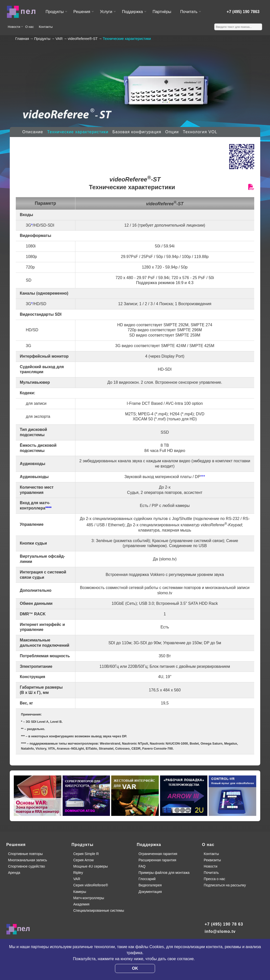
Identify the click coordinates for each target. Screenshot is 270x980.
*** (203, 477)
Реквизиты (213, 860)
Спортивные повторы (25, 854)
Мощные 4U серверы (91, 866)
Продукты (56, 14)
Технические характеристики (78, 132)
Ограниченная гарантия (158, 854)
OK (135, 968)
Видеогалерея (150, 885)
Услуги (108, 14)
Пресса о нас (215, 879)
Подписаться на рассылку (225, 885)
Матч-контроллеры (89, 898)
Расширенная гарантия (157, 860)
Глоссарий (147, 879)
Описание (33, 132)
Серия (91, 885)
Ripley (78, 873)
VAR (77, 879)
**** (48, 508)
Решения (83, 14)
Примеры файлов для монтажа (164, 873)
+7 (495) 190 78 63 (224, 924)
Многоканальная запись (28, 860)
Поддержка (134, 14)
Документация (150, 892)
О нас (30, 27)
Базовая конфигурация (137, 132)
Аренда (14, 873)
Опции (172, 132)
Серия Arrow (84, 860)
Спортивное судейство (27, 866)
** (22, 729)
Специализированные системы (99, 910)
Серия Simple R (86, 854)
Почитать (190, 14)
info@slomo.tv (220, 931)
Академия (82, 904)
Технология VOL (200, 132)
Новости (15, 29)
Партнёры (162, 12)
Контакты (46, 27)
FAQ (142, 866)
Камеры (80, 892)
